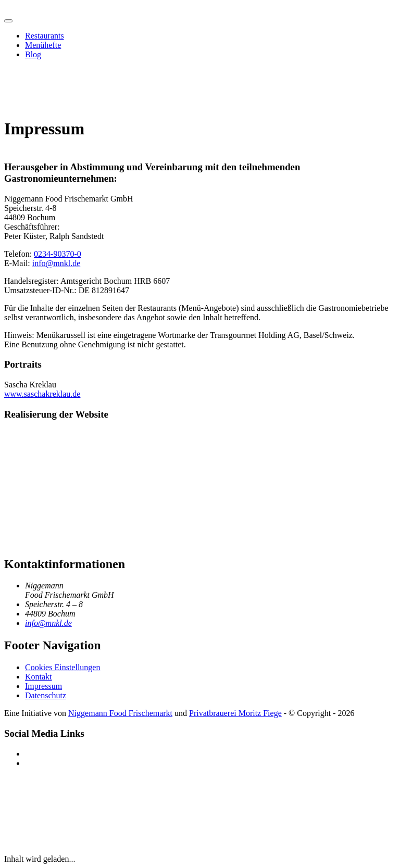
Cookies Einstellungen (63, 667)
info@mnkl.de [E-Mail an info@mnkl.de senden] (48, 623)
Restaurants (45, 36)
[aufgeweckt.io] (40, 483)
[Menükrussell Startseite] (4, 9)
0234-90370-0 (58, 254)
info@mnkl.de (57, 263)
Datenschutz (46, 695)
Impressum (43, 686)
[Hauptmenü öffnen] (8, 21)
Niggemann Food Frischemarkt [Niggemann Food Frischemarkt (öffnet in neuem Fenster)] (120, 713)
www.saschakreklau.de (42, 394)
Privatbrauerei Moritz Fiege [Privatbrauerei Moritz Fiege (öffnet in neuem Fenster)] (235, 713)
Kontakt (39, 677)
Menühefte (43, 45)
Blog (33, 54)
